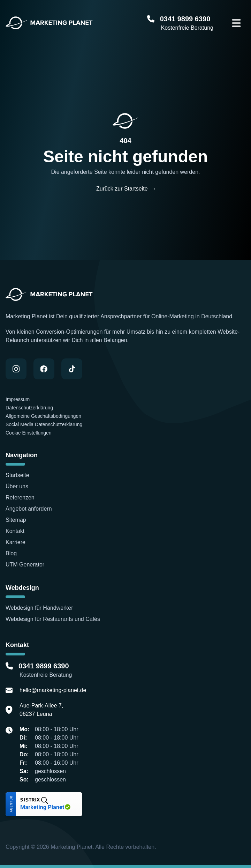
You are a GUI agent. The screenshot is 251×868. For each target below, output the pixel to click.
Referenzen (21, 498)
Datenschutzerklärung (29, 408)
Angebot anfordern (29, 509)
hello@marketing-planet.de (53, 690)
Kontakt (15, 531)
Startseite (17, 475)
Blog (11, 553)
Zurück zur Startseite (126, 189)
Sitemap (16, 520)
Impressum (18, 399)
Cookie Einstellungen (29, 433)
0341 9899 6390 (186, 19)
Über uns (17, 486)
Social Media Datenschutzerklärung (44, 424)
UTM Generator (25, 565)
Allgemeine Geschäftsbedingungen (43, 416)
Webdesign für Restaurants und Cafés (53, 619)
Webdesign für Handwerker (39, 608)
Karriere (16, 542)
